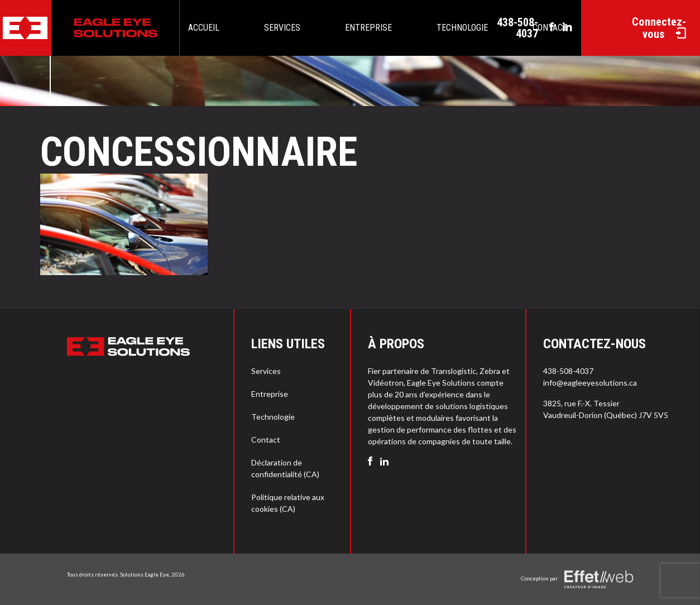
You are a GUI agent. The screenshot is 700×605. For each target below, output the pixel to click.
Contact (266, 440)
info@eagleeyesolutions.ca (590, 383)
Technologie (462, 28)
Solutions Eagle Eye (145, 574)
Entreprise (368, 28)
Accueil (204, 28)
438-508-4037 (517, 28)
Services (282, 28)
